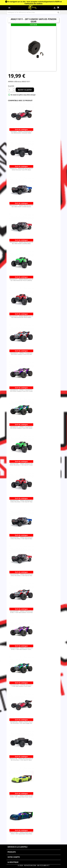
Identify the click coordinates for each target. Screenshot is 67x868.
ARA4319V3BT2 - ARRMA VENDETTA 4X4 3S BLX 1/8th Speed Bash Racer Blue (21, 833)
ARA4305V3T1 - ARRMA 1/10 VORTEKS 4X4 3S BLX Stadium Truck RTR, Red (21, 354)
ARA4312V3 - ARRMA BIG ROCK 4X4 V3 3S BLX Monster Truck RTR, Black (21, 169)
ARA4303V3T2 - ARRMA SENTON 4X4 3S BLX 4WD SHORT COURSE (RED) (21, 243)
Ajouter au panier (25, 90)
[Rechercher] (33, 12)
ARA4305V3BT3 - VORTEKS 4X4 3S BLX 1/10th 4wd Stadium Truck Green (21, 685)
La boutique (13, 862)
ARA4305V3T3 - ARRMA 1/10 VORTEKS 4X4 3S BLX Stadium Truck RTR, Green (21, 427)
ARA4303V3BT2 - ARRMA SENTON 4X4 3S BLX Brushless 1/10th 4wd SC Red (21, 575)
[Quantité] (10, 90)
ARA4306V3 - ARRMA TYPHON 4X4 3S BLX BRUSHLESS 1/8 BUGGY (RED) (21, 132)
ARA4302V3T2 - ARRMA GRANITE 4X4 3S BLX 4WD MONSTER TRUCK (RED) (21, 317)
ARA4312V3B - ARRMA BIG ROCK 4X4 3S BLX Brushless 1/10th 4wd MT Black (21, 759)
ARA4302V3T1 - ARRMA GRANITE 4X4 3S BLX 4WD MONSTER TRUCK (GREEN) (21, 280)
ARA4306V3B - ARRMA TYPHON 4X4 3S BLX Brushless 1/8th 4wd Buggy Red (21, 722)
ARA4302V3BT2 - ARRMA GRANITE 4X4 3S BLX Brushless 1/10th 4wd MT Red (21, 501)
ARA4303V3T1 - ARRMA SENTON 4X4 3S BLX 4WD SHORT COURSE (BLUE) (21, 206)
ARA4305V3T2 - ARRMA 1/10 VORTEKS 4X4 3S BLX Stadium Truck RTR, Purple (21, 390)
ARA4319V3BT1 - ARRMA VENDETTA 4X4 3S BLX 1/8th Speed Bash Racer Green (21, 796)
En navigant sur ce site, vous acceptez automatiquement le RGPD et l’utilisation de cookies (35, 3)
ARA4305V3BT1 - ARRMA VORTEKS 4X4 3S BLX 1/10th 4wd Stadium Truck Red (21, 612)
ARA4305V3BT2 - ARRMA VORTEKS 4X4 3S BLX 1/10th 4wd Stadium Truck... (21, 649)
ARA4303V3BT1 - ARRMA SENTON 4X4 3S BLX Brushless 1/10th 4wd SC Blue (21, 538)
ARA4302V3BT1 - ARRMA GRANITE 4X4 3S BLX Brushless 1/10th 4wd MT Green (21, 464)
